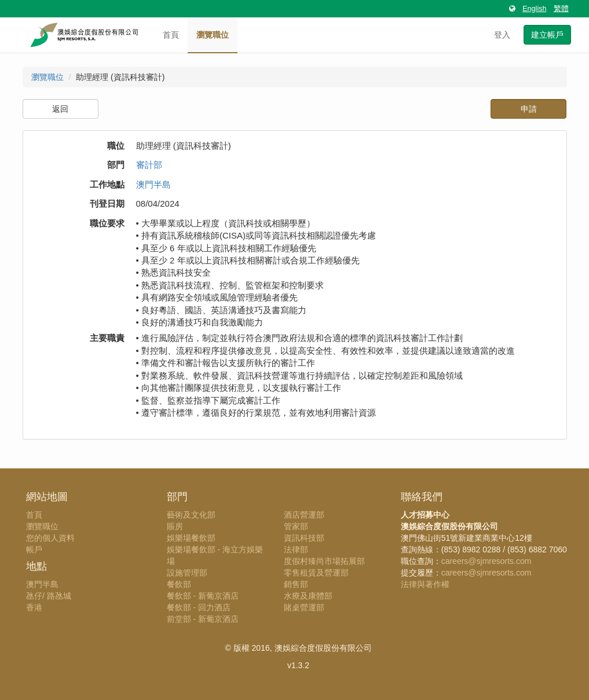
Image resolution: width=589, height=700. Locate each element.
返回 (60, 109)
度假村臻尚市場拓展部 (324, 561)
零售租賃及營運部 (316, 573)
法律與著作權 (425, 584)
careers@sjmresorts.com (486, 561)
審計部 (149, 165)
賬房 (175, 526)
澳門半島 (153, 184)
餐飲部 (179, 584)
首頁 (171, 35)
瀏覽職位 (213, 35)
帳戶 (34, 549)
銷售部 (296, 584)
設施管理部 (187, 573)
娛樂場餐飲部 (191, 538)
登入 (502, 35)
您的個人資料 (50, 538)
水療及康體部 (308, 596)
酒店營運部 (304, 515)
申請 (529, 109)
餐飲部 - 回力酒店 (199, 607)
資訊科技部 (304, 538)
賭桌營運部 (304, 607)
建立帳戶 (547, 35)
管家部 (296, 526)
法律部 (296, 549)
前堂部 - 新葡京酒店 (203, 619)
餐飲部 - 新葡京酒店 (203, 596)
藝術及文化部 (191, 515)
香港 (34, 607)
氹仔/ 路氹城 (49, 596)
